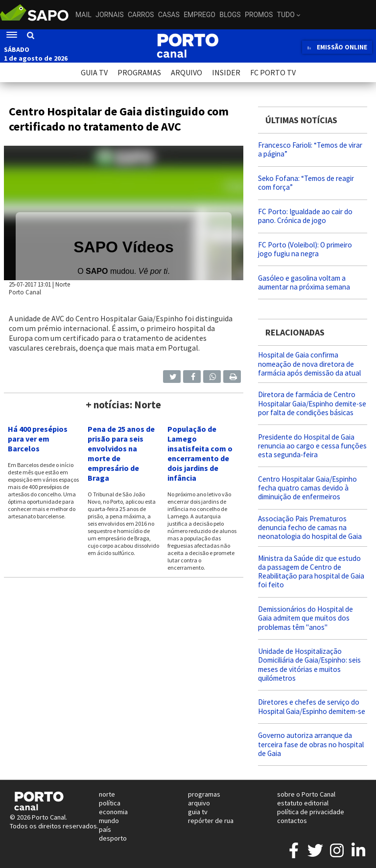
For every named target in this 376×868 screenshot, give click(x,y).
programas (204, 794)
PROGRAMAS (139, 72)
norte (107, 794)
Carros (141, 15)
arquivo (199, 803)
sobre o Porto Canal (306, 794)
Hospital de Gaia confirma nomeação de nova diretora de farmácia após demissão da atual (309, 364)
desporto (113, 838)
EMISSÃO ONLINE (337, 47)
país (105, 829)
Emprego (200, 15)
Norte (63, 284)
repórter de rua (211, 821)
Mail (83, 15)
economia (113, 812)
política (110, 803)
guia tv (198, 812)
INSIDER (226, 72)
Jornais (109, 15)
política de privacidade (311, 812)
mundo (109, 821)
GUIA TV (94, 72)
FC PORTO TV (273, 72)
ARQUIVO (187, 72)
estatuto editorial (303, 803)
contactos (292, 821)
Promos (259, 15)
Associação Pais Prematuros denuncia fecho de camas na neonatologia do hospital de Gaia (310, 527)
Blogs (230, 15)
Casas (169, 15)
